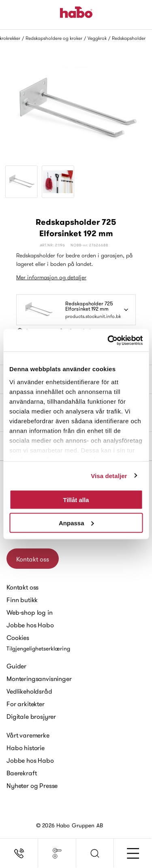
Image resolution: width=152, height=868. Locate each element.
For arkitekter (26, 704)
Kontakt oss (33, 559)
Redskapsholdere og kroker (54, 38)
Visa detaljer (109, 475)
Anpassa (76, 523)
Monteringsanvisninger (39, 679)
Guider (16, 666)
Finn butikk (22, 600)
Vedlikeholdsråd (29, 691)
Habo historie (26, 748)
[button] (95, 853)
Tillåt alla (76, 500)
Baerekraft (21, 773)
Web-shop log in (30, 612)
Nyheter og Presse (32, 785)
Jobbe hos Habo (30, 625)
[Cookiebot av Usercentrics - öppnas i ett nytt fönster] (108, 340)
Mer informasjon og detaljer (51, 277)
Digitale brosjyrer (31, 716)
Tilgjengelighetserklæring (38, 648)
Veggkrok (97, 38)
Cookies (18, 637)
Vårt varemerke (28, 735)
